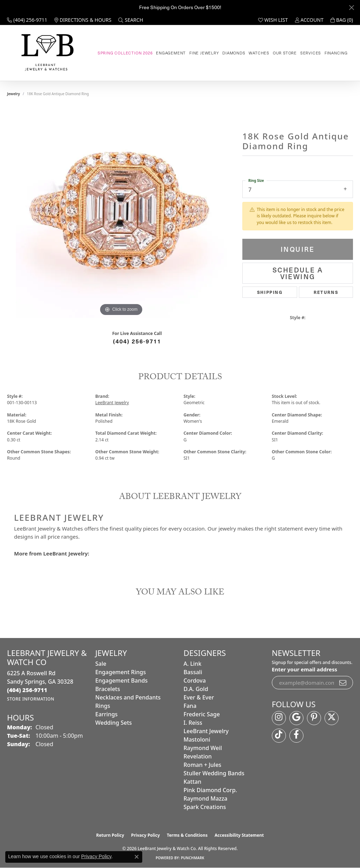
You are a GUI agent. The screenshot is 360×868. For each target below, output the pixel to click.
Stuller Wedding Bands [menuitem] (214, 773)
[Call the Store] (27, 690)
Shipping (270, 292)
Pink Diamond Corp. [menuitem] (210, 790)
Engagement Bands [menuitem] (121, 680)
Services (311, 53)
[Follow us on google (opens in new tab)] (296, 718)
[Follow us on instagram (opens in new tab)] (279, 718)
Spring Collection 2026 (125, 53)
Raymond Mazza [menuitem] (206, 798)
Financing (336, 53)
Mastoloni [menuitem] (197, 739)
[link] (27, 20)
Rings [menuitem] (103, 706)
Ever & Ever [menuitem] (199, 697)
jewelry (14, 94)
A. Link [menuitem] (193, 664)
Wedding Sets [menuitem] (113, 723)
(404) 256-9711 (137, 341)
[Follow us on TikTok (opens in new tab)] (279, 736)
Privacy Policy (145, 835)
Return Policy (110, 835)
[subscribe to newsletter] (343, 683)
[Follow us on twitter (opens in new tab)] (332, 718)
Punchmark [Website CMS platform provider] (193, 858)
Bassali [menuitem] (193, 672)
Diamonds (234, 53)
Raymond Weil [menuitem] (203, 748)
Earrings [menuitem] (106, 714)
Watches (259, 53)
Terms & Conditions (187, 835)
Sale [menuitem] (101, 664)
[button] (131, 20)
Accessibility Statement (239, 835)
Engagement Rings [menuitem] (120, 672)
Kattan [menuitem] (193, 782)
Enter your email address (305, 669)
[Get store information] (31, 699)
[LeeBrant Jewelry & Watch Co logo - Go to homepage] (46, 53)
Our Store (285, 53)
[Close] (351, 8)
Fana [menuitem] (190, 706)
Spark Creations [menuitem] (205, 807)
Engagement (171, 53)
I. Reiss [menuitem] (193, 723)
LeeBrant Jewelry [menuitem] (206, 731)
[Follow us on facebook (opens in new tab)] (296, 736)
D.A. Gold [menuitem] (196, 689)
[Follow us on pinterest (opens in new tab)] (314, 718)
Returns (326, 292)
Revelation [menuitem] (198, 756)
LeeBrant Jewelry (112, 403)
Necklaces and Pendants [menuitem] (128, 697)
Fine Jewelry (204, 53)
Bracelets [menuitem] (108, 689)
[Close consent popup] (137, 857)
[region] (121, 212)
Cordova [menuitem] (195, 680)
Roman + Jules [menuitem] (203, 765)
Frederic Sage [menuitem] (202, 714)
